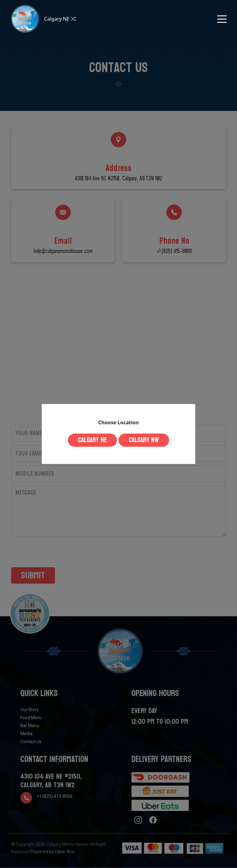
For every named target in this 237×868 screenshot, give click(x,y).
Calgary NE (92, 440)
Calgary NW (144, 440)
